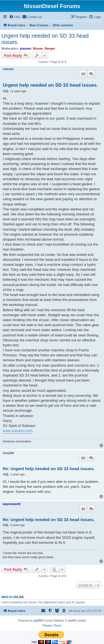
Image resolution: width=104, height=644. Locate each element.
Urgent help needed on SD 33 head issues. (45, 39)
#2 (4, 474)
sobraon (8, 69)
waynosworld (12, 504)
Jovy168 (8, 453)
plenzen (26, 48)
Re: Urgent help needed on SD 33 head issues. (49, 469)
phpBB (38, 621)
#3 (4, 525)
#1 (4, 91)
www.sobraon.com (17, 431)
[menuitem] (15, 17)
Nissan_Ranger (44, 48)
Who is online (13, 597)
